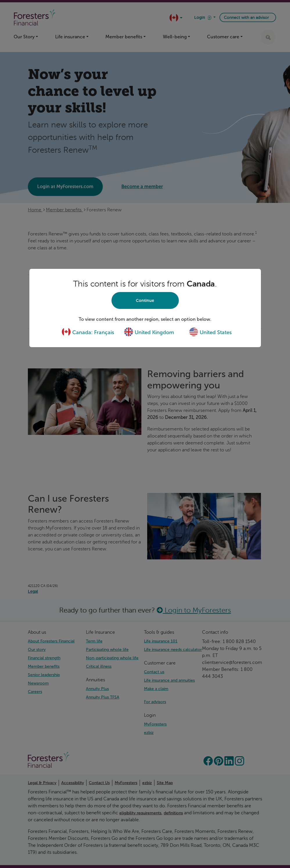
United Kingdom (149, 332)
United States (210, 332)
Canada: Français (88, 332)
